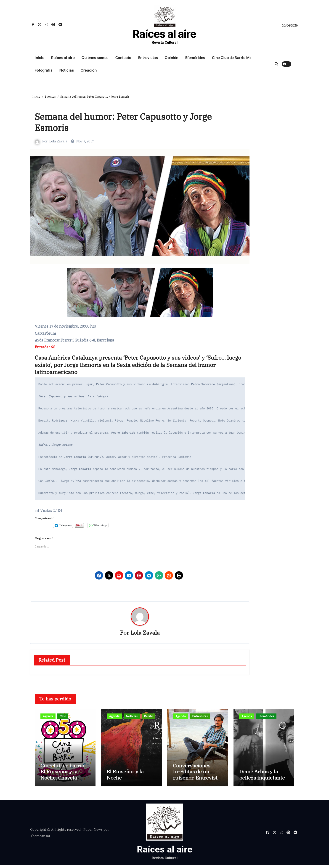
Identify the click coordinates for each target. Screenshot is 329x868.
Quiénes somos (95, 58)
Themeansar (40, 839)
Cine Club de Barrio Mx (232, 58)
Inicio (40, 58)
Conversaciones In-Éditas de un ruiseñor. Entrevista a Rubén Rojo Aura (197, 777)
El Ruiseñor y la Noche (125, 777)
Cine (63, 716)
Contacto (123, 58)
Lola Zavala (58, 141)
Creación (89, 70)
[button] (296, 64)
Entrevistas (148, 58)
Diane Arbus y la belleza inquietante (262, 777)
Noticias (67, 70)
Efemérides (195, 58)
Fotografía (44, 70)
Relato (149, 716)
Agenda (48, 716)
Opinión (172, 58)
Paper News (93, 832)
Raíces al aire (164, 34)
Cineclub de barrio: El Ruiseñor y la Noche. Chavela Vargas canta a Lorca (65, 777)
